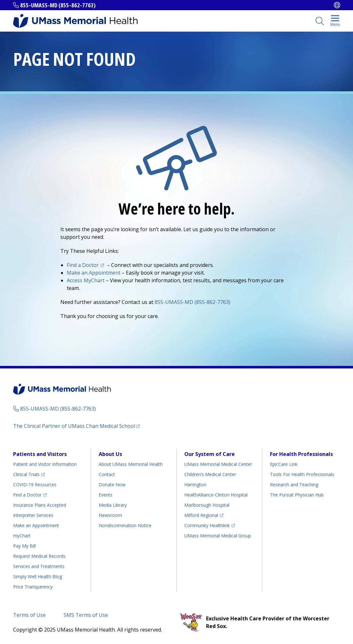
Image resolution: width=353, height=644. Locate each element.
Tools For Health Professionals (302, 474)
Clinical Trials (26, 474)
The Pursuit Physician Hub (297, 495)
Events (106, 495)
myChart (22, 536)
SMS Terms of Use (86, 615)
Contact (107, 474)
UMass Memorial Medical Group (218, 536)
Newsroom (110, 515)
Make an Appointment (94, 273)
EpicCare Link (284, 464)
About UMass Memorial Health (131, 464)
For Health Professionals (301, 454)
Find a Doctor (83, 265)
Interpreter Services (33, 515)
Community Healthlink (207, 525)
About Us (110, 454)
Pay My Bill (24, 546)
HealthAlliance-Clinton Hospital (216, 495)
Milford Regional (201, 515)
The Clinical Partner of (74, 426)
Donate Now (112, 485)
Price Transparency (33, 587)
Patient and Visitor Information (45, 464)
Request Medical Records (39, 556)
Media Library (113, 505)
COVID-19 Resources (35, 485)
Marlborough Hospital (207, 505)
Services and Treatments (39, 566)
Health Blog (38, 576)
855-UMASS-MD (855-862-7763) (58, 5)
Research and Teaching (294, 485)
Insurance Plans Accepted (40, 505)
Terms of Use (29, 615)
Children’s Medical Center (210, 474)
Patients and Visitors (40, 454)
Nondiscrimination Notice (125, 525)
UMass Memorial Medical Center (218, 464)
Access (86, 280)
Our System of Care (210, 454)
